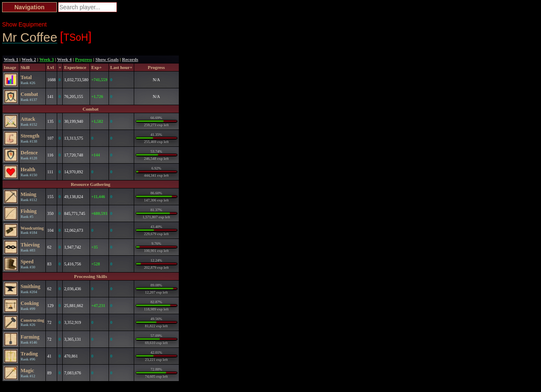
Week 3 (47, 59)
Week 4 (65, 59)
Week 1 (11, 59)
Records (130, 59)
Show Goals (107, 59)
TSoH (76, 37)
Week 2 (29, 59)
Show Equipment (24, 24)
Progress (84, 59)
